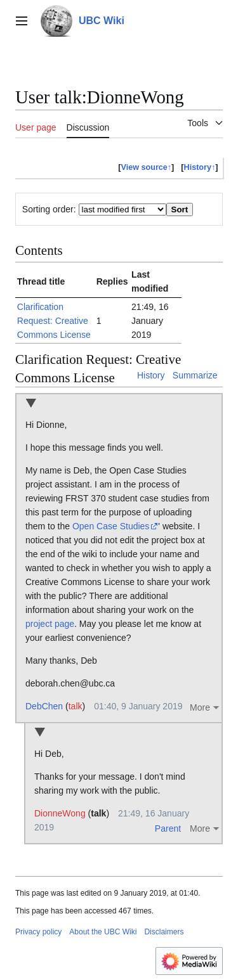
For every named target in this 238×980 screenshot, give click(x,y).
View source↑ (147, 167)
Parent (168, 828)
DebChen (44, 706)
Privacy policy (38, 932)
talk (76, 706)
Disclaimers (164, 932)
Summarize (195, 375)
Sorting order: (49, 209)
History (151, 375)
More (200, 707)
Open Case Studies (111, 526)
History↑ (200, 167)
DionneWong (60, 813)
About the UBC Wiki (103, 932)
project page (50, 624)
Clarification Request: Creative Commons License (54, 321)
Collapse (31, 404)
